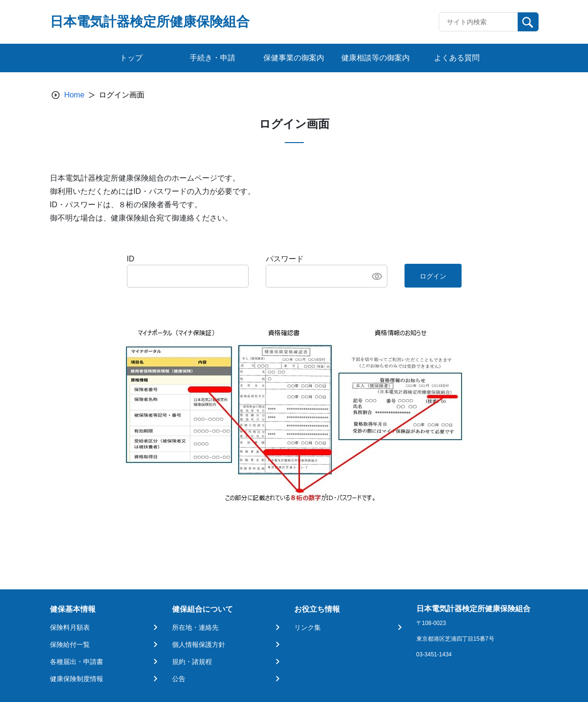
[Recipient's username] (478, 22)
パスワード (285, 259)
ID (131, 259)
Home (74, 95)
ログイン (433, 276)
